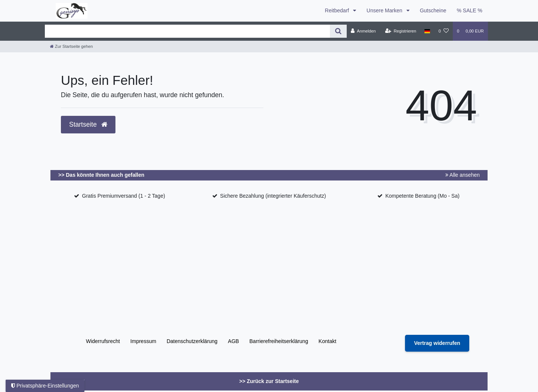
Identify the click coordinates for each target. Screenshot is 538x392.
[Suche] (338, 31)
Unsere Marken (385, 10)
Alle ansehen (463, 175)
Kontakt (327, 341)
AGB (234, 341)
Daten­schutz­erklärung (192, 341)
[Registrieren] (401, 31)
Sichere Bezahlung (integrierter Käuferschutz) (273, 196)
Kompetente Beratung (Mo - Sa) (422, 196)
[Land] (427, 31)
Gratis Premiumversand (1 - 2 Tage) (124, 196)
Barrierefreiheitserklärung (279, 341)
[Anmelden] (363, 31)
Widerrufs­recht (103, 341)
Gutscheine (433, 10)
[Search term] (187, 31)
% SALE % (470, 10)
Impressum (143, 341)
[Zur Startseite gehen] (71, 46)
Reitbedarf (338, 10)
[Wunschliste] (444, 31)
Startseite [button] (88, 124)
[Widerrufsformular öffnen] (437, 343)
